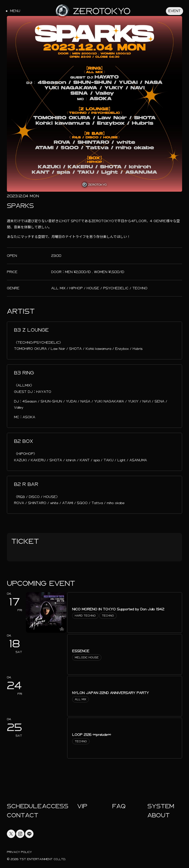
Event (174, 11)
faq (119, 806)
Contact (23, 815)
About (159, 815)
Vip (82, 806)
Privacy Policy (19, 852)
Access (55, 806)
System (161, 806)
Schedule (24, 806)
